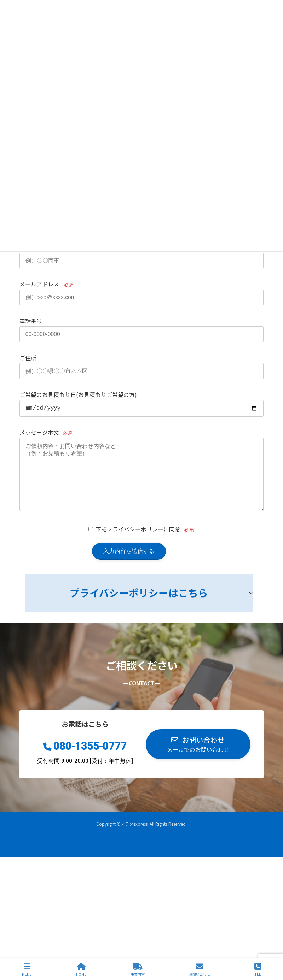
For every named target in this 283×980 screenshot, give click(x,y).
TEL (258, 970)
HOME (81, 970)
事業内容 (138, 970)
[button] (198, 760)
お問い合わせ (200, 970)
